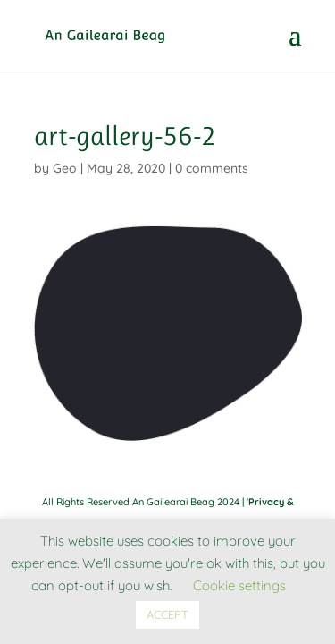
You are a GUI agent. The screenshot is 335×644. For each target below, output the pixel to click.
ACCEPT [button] (167, 614)
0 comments (212, 168)
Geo (65, 168)
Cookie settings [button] (239, 585)
